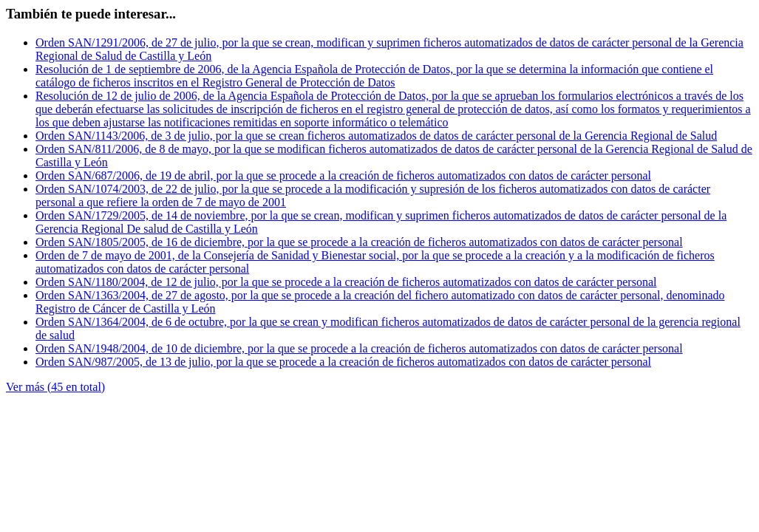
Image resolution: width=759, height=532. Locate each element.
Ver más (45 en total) (55, 387)
